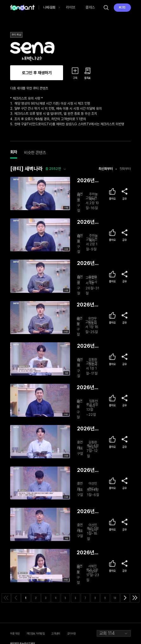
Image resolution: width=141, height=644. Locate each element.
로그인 (122, 7)
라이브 (71, 7)
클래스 (90, 7)
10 (115, 598)
